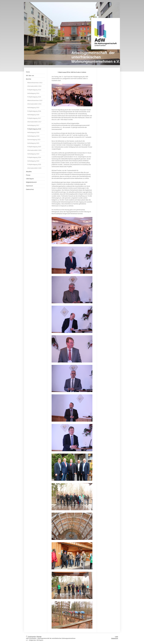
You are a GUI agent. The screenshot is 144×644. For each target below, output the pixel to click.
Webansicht (115, 638)
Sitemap (39, 636)
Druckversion (31, 636)
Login (116, 636)
